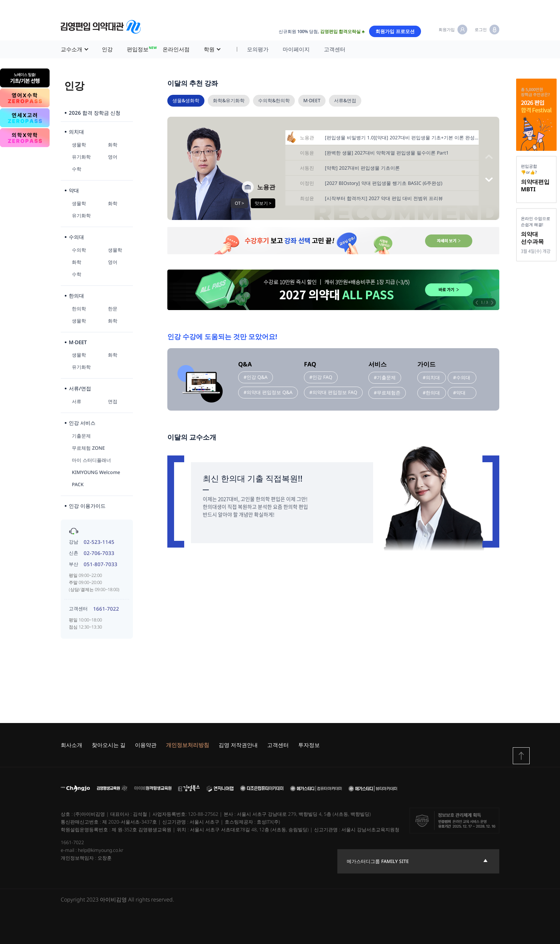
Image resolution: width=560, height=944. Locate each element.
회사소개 (72, 745)
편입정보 (141, 48)
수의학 (79, 250)
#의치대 (431, 377)
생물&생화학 (186, 100)
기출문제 (81, 436)
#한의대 (431, 393)
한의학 (79, 309)
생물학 (79, 145)
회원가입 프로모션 (395, 31)
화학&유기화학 (229, 100)
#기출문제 (385, 377)
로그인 (481, 30)
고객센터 (335, 49)
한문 (113, 309)
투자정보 (309, 745)
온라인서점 (176, 49)
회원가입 (447, 30)
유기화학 (81, 157)
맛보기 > (263, 203)
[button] (489, 180)
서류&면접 (345, 100)
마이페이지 (296, 49)
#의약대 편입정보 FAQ (333, 392)
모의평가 (258, 49)
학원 (209, 49)
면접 (113, 401)
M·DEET (312, 100)
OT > (239, 203)
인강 (107, 49)
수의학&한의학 (274, 100)
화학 (113, 145)
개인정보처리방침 (188, 745)
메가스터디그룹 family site (378, 861)
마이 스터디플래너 (91, 460)
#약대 (459, 393)
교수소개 (72, 49)
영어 (113, 157)
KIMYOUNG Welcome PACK (96, 478)
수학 (77, 169)
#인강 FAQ (321, 377)
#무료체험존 (387, 393)
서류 (77, 401)
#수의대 (462, 377)
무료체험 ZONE (88, 448)
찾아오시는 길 (109, 745)
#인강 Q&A (256, 377)
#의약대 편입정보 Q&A (268, 392)
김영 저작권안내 (238, 745)
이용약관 (146, 745)
